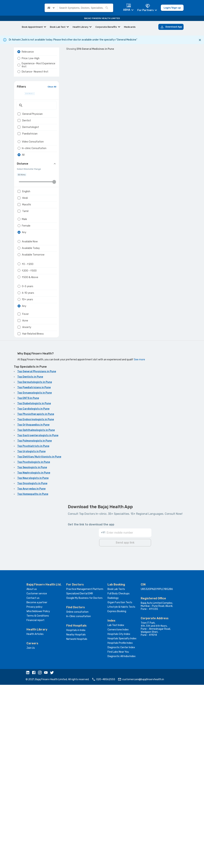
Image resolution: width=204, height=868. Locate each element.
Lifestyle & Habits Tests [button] (121, 790)
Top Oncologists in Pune (32, 668)
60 (108, 519)
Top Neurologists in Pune (33, 662)
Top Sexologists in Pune (32, 652)
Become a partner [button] (37, 786)
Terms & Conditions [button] (38, 799)
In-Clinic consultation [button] (79, 800)
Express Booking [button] (117, 795)
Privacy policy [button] (34, 790)
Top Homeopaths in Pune (33, 678)
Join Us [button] (31, 831)
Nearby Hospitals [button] (76, 818)
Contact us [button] (33, 781)
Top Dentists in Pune (30, 561)
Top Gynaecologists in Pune (34, 577)
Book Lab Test (58, 27)
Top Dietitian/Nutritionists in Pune (39, 641)
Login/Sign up (172, 8)
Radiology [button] (113, 781)
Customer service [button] (37, 777)
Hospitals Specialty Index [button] (122, 822)
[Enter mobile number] (129, 714)
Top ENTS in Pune (28, 582)
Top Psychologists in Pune (34, 646)
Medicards (130, 27)
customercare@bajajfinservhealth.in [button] (141, 862)
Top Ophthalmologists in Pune (36, 614)
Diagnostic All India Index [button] (122, 839)
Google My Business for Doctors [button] (84, 781)
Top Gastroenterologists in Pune (38, 620)
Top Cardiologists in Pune (33, 593)
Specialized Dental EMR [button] (80, 777)
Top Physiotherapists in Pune (36, 598)
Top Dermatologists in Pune (35, 566)
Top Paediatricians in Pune (34, 572)
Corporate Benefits (106, 27)
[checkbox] (19, 133)
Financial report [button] (35, 803)
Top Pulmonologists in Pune (34, 625)
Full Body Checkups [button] (119, 777)
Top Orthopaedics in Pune (33, 609)
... (101, 519)
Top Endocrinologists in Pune (36, 604)
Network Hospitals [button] (77, 822)
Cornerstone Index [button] (118, 813)
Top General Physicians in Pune (37, 556)
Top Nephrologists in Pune (34, 657)
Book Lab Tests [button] (116, 772)
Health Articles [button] (35, 817)
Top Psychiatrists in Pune (33, 630)
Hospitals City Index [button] (119, 817)
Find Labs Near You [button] (118, 835)
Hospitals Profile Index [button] (120, 826)
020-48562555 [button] (104, 862)
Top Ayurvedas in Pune (31, 673)
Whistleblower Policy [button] (38, 795)
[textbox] (37, 124)
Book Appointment (32, 27)
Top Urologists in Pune (31, 636)
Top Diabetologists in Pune (34, 588)
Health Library (80, 27)
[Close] (200, 40)
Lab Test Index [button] (116, 808)
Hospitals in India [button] (76, 813)
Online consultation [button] (77, 795)
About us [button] (32, 772)
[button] (29, 856)
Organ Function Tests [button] (120, 786)
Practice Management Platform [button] (85, 772)
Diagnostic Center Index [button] (121, 831)
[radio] (19, 60)
